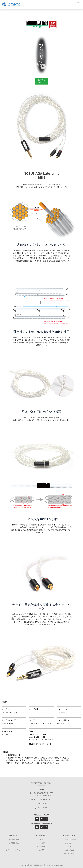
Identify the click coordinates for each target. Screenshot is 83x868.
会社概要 (41, 843)
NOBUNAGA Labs (69, 840)
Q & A (14, 846)
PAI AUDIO (69, 843)
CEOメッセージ (41, 846)
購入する (42, 81)
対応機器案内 (14, 843)
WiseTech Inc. (43, 865)
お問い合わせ (14, 840)
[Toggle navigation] (78, 4)
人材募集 (41, 850)
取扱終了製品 (69, 853)
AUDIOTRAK (69, 850)
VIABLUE (69, 846)
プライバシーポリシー (14, 850)
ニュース (41, 840)
